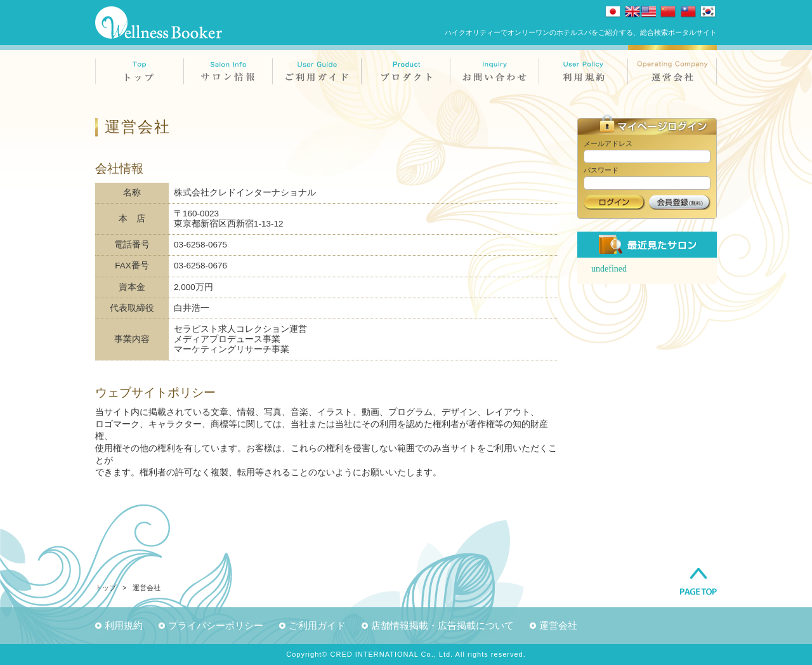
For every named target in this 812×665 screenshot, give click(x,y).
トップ (106, 588)
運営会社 (558, 625)
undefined (609, 269)
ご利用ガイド (317, 625)
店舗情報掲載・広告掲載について (442, 625)
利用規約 (124, 625)
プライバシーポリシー (216, 625)
